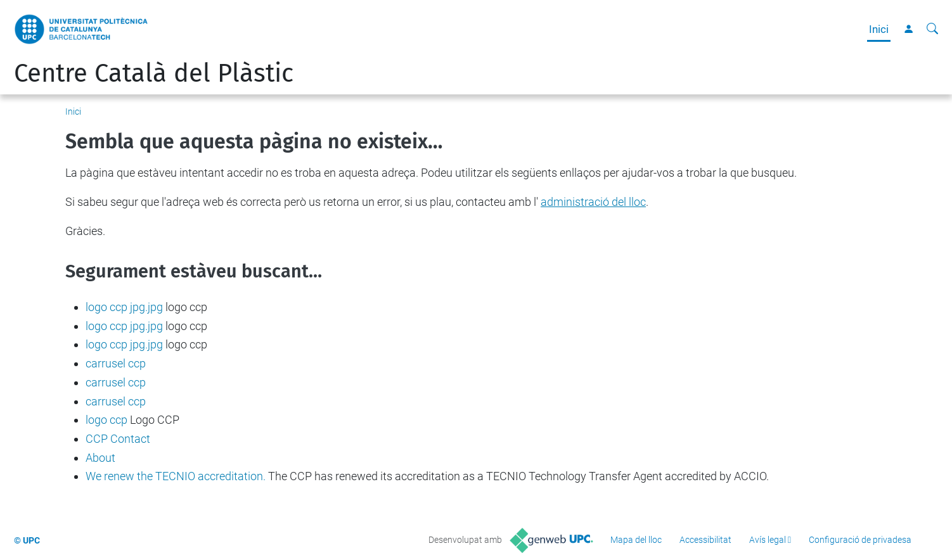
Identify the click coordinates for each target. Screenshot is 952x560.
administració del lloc (593, 202)
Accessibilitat (705, 540)
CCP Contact (118, 439)
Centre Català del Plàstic (154, 73)
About (100, 458)
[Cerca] (932, 29)
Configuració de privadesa (860, 540)
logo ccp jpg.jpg (124, 307)
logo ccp (106, 420)
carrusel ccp (116, 363)
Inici (879, 29)
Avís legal (768, 540)
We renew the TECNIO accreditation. (176, 476)
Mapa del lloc (636, 540)
